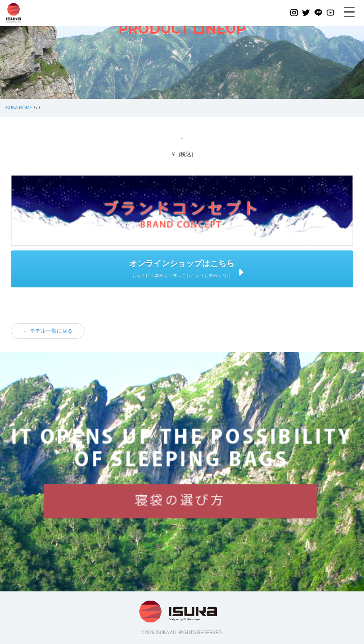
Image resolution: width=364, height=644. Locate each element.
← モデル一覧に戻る (47, 331)
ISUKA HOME (18, 108)
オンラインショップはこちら (182, 264)
